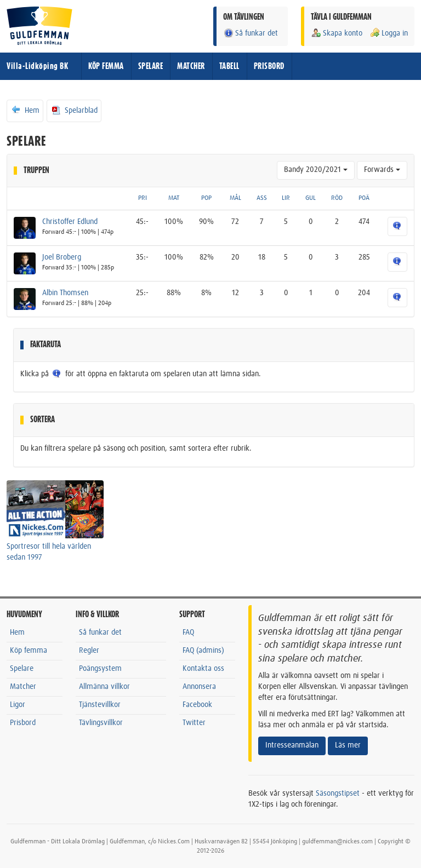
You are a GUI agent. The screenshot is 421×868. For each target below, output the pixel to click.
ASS (262, 198)
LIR (286, 198)
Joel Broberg (62, 257)
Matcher (23, 687)
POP (206, 198)
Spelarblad (74, 110)
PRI (143, 198)
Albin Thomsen (65, 293)
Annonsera (199, 687)
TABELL (229, 66)
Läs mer (348, 745)
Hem (25, 110)
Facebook (197, 705)
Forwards (382, 170)
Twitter (194, 723)
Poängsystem (100, 669)
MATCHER (191, 66)
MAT (174, 198)
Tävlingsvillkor (101, 723)
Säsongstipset (338, 794)
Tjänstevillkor (100, 705)
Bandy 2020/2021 (316, 170)
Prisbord (23, 723)
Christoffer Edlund (70, 222)
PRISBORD (269, 66)
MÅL (235, 198)
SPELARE (151, 66)
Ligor (18, 705)
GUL (311, 198)
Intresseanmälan (292, 745)
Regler (89, 651)
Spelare (22, 669)
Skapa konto (337, 33)
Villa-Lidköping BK (37, 66)
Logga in (389, 33)
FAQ (188, 633)
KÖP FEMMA (106, 66)
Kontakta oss (203, 669)
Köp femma (29, 651)
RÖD (337, 198)
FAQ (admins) (203, 651)
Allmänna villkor (104, 687)
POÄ (364, 198)
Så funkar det (251, 33)
